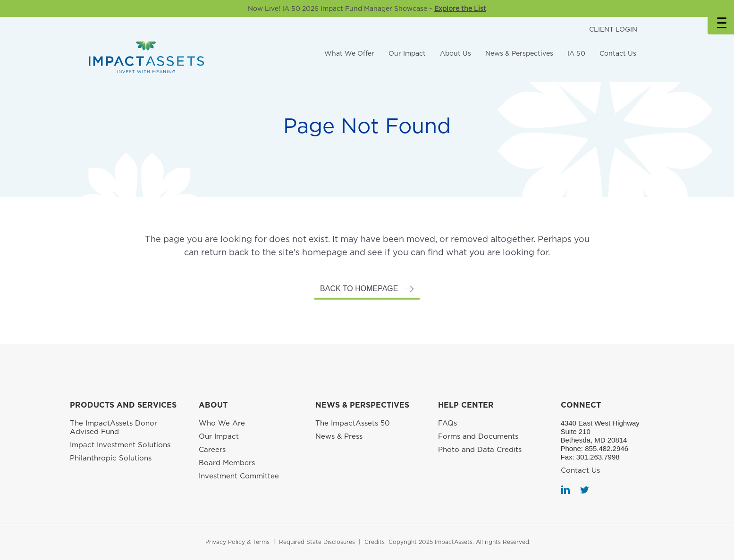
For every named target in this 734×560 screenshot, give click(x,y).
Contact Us (618, 53)
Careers (212, 450)
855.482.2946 (607, 448)
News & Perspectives (519, 53)
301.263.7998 (598, 457)
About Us (456, 53)
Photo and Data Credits (480, 450)
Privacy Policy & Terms (237, 542)
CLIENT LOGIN (613, 29)
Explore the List (460, 8)
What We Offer (349, 53)
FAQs (447, 423)
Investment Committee (239, 476)
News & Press (339, 436)
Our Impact (407, 53)
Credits (375, 542)
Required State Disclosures (317, 542)
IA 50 (576, 53)
